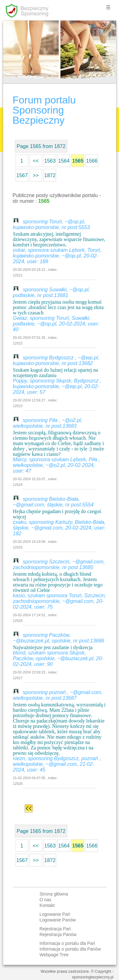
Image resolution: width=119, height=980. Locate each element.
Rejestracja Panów (58, 934)
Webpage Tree (54, 955)
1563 (50, 161)
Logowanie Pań (55, 914)
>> (36, 175)
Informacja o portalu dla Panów (70, 949)
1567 (22, 175)
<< (36, 161)
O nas (46, 900)
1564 (64, 161)
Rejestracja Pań (55, 929)
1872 (50, 175)
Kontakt (47, 905)
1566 (92, 161)
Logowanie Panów (58, 920)
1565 (78, 161)
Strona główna (54, 894)
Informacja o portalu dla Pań (67, 943)
